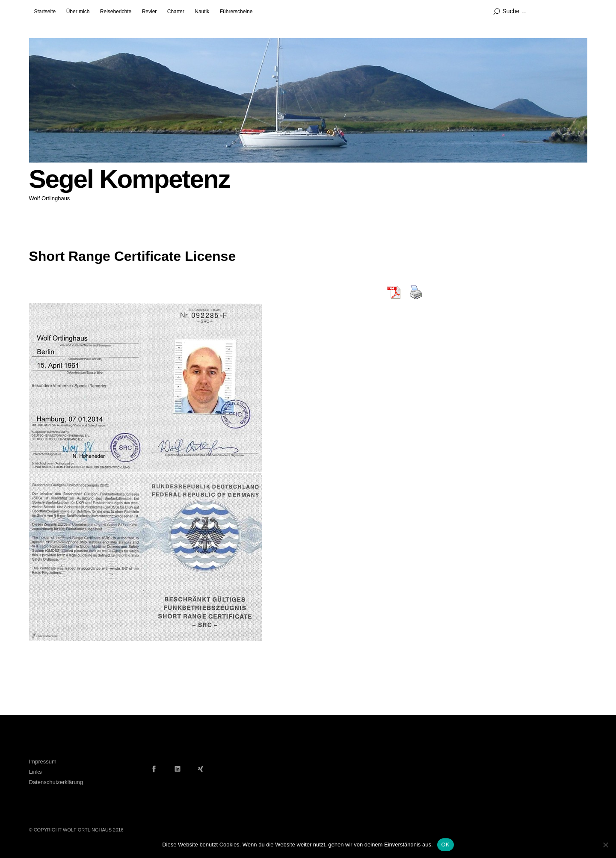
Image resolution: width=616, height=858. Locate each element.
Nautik (202, 12)
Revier (150, 12)
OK (446, 845)
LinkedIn (178, 769)
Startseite (45, 12)
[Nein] (605, 845)
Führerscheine (236, 12)
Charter (176, 12)
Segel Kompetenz (130, 179)
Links (36, 772)
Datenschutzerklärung (56, 782)
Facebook (154, 769)
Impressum (43, 762)
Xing (201, 769)
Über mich (78, 12)
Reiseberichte (116, 12)
